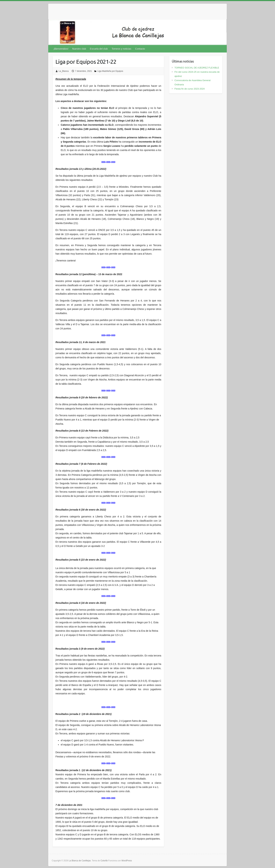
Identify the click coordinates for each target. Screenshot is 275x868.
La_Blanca (64, 71)
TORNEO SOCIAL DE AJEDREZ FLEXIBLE (197, 68)
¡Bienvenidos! (61, 49)
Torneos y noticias (121, 49)
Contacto (140, 49)
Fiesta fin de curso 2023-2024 (190, 89)
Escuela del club (99, 49)
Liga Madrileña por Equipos (110, 71)
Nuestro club (79, 49)
